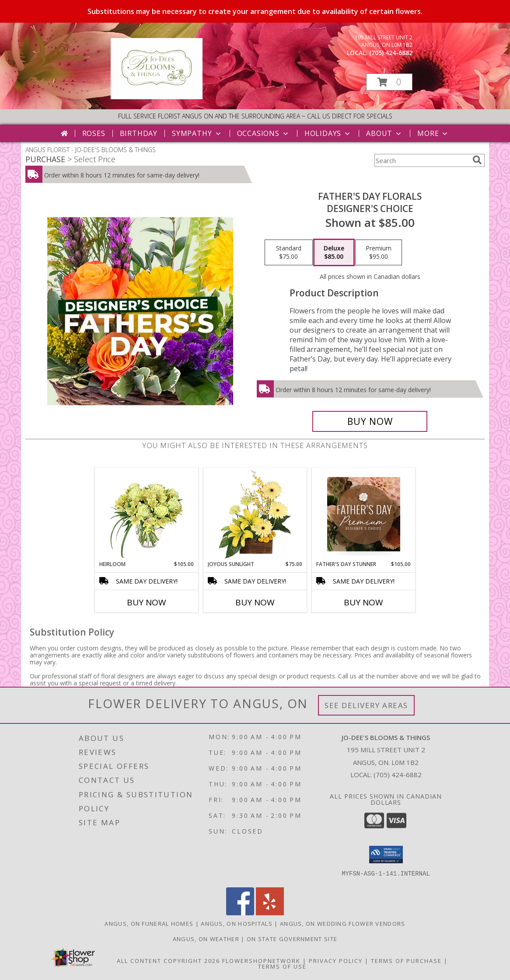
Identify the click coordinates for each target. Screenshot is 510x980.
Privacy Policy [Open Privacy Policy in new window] (336, 961)
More (433, 133)
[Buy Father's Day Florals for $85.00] (370, 421)
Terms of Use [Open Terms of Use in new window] (282, 966)
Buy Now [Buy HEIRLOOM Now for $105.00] (147, 602)
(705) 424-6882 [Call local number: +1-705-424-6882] (391, 53)
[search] (477, 160)
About (384, 133)
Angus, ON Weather (206, 939)
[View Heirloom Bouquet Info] (147, 514)
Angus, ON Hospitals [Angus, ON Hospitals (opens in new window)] (237, 924)
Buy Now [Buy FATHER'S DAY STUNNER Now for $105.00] (363, 602)
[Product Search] (422, 160)
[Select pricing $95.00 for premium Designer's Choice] (379, 253)
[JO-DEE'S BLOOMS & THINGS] (157, 97)
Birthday (139, 133)
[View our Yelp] (270, 913)
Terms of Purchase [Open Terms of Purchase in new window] (406, 961)
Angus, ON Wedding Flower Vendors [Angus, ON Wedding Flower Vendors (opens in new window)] (343, 924)
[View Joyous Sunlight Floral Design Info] (255, 514)
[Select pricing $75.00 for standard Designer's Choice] (289, 253)
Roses (94, 133)
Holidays (328, 133)
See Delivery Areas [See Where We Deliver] (366, 705)
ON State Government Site (292, 939)
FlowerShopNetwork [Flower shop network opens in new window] (261, 961)
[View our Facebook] (240, 913)
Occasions (264, 133)
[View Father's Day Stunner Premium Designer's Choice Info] (364, 514)
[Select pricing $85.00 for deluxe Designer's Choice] (334, 253)
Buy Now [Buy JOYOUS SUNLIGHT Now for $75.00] (255, 602)
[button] (389, 82)
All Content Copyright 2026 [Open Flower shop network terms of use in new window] (168, 961)
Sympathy (197, 133)
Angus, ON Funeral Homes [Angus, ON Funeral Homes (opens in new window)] (149, 924)
